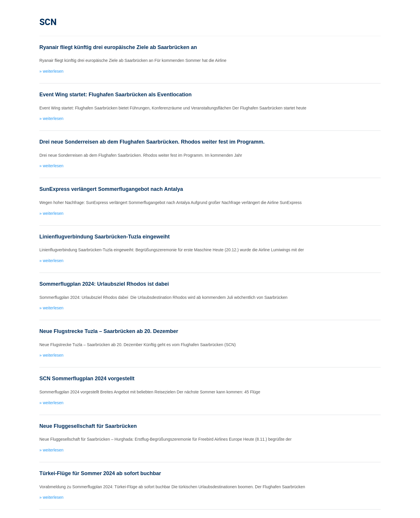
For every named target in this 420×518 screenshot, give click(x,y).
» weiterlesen (51, 71)
